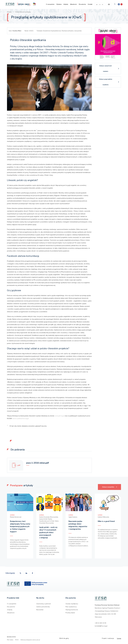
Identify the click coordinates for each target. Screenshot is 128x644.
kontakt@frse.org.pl (101, 626)
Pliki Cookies (10, 640)
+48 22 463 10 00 (100, 623)
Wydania (59, 4)
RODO (17, 640)
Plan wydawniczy (71, 607)
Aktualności (73, 4)
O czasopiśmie (50, 4)
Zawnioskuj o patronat (43, 604)
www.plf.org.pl (60, 416)
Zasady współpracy (72, 604)
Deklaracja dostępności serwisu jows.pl (30, 640)
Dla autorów (82, 4)
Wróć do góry (64, 638)
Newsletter (40, 610)
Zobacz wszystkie (112, 486)
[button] (32, 573)
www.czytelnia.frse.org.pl (21, 419)
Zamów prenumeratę (43, 607)
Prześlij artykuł (70, 613)
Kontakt (90, 4)
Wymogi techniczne (72, 610)
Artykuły (66, 4)
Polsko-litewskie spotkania (23, 12)
